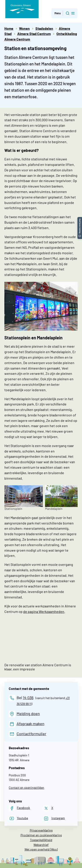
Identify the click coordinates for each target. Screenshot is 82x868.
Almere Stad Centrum (34, 34)
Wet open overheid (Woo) (41, 849)
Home (9, 28)
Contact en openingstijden (26, 788)
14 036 (28, 698)
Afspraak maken (31, 724)
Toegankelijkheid (41, 840)
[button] (80, 219)
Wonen (24, 28)
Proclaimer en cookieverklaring (41, 835)
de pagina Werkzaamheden (44, 611)
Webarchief (41, 845)
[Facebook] (19, 808)
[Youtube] (18, 818)
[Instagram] (54, 818)
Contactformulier (31, 734)
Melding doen (28, 714)
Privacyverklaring (41, 830)
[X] (48, 808)
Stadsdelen (44, 28)
